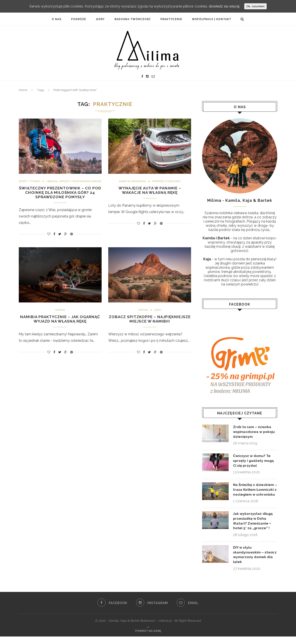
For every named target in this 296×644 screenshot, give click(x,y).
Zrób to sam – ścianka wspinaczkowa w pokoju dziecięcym (255, 432)
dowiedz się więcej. (224, 6)
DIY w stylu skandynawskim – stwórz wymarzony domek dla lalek (250, 562)
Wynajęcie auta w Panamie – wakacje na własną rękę (150, 191)
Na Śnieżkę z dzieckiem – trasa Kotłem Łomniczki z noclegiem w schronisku (254, 493)
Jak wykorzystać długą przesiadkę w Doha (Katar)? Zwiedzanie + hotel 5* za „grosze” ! (253, 527)
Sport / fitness (57, 181)
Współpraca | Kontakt (212, 19)
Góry (100, 19)
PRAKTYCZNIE (171, 19)
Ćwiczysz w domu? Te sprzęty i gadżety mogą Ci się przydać (254, 461)
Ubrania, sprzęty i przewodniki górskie (60, 186)
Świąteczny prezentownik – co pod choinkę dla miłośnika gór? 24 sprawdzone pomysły (60, 197)
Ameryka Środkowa (132, 181)
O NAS (57, 19)
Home (23, 90)
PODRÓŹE (79, 19)
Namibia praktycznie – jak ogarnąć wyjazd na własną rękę (60, 324)
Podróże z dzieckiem (167, 181)
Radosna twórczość (133, 19)
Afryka (60, 315)
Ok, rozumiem (255, 6)
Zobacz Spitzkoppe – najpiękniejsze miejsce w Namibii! (150, 324)
